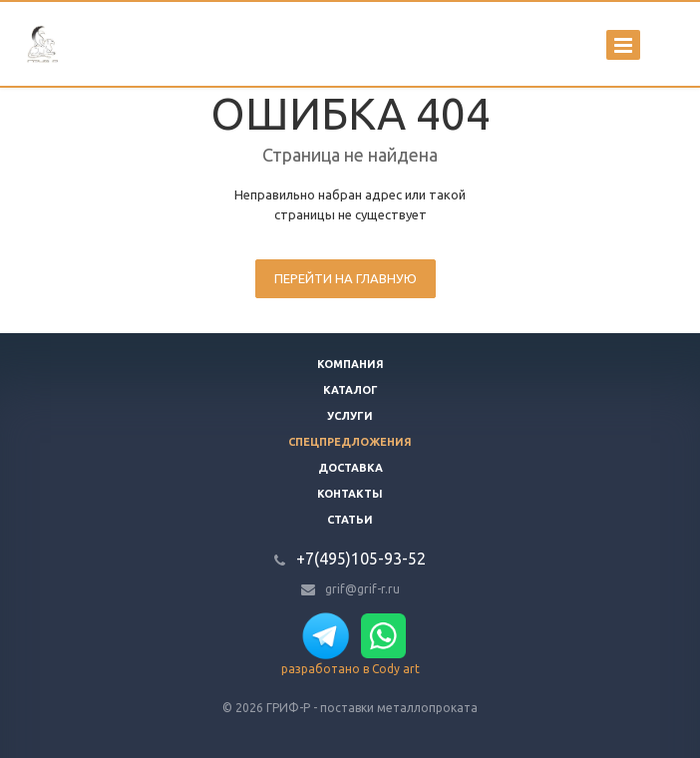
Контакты (350, 494)
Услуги (350, 416)
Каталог (350, 390)
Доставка (350, 468)
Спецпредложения (350, 442)
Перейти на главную (346, 278)
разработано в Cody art (350, 669)
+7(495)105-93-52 (361, 559)
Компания (350, 364)
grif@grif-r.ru (362, 589)
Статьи (350, 520)
